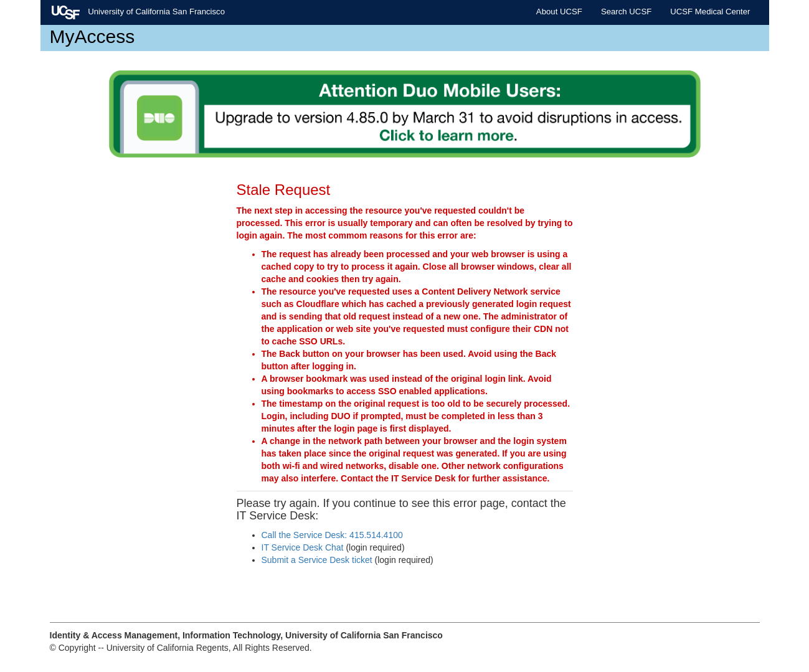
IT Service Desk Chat (303, 547)
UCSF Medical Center (710, 12)
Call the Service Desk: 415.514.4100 (332, 535)
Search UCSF (626, 12)
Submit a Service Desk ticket (317, 560)
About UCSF (559, 12)
